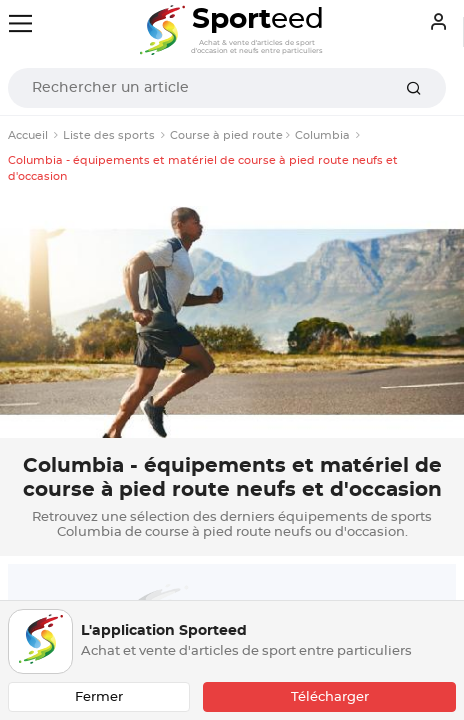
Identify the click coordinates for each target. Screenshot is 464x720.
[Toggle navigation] (20, 23)
